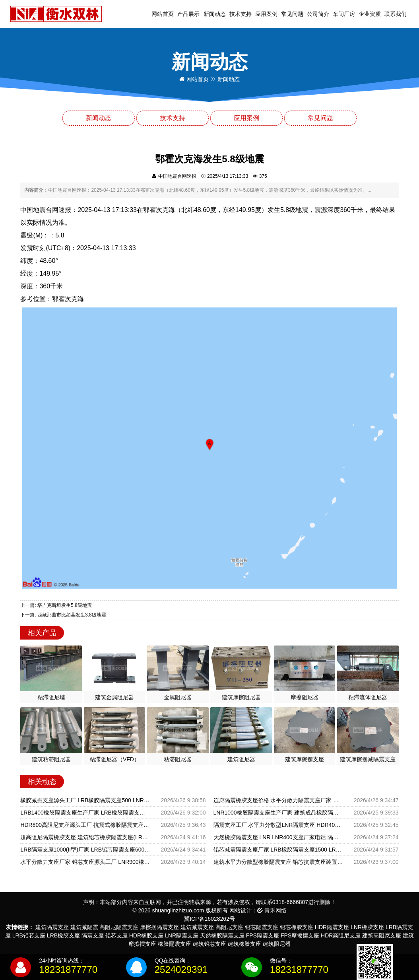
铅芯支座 (116, 935)
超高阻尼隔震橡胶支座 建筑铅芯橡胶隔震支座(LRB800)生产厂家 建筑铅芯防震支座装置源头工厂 (85, 837)
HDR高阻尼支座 (341, 935)
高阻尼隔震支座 (119, 927)
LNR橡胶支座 (367, 927)
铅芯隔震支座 (262, 927)
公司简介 (318, 14)
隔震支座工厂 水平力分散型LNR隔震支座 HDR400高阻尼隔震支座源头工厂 (278, 825)
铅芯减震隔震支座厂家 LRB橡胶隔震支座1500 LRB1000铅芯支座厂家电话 (278, 850)
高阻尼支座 (229, 927)
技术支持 (241, 14)
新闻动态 (215, 14)
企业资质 (370, 14)
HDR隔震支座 (332, 927)
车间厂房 (344, 14)
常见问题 (292, 14)
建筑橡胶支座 (244, 944)
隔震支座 (93, 935)
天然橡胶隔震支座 (222, 935)
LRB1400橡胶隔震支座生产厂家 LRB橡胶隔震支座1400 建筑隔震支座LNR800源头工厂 (85, 813)
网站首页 (163, 14)
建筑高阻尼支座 (382, 935)
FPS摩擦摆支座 (300, 935)
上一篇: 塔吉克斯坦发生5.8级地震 (56, 605)
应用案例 (266, 14)
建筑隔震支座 (52, 927)
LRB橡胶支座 (63, 935)
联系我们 (396, 14)
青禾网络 (272, 910)
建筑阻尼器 (277, 944)
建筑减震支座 (197, 927)
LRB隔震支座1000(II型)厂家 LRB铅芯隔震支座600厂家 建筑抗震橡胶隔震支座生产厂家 (85, 850)
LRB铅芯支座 (29, 935)
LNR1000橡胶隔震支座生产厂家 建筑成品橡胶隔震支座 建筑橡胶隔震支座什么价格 (278, 813)
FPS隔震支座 (263, 935)
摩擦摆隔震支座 (159, 927)
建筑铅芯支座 (209, 944)
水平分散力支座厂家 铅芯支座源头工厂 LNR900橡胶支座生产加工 (85, 862)
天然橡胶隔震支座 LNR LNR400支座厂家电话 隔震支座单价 (278, 837)
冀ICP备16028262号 (209, 919)
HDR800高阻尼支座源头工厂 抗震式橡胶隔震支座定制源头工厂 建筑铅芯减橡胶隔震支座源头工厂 (85, 825)
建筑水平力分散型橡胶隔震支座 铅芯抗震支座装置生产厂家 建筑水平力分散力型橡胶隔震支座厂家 (278, 862)
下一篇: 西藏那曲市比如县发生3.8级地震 (63, 615)
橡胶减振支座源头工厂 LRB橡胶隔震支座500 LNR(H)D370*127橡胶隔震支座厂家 (85, 800)
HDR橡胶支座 (146, 935)
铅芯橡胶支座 (297, 927)
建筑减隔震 (84, 927)
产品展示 (188, 14)
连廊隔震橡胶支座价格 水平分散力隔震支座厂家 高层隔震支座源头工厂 (278, 800)
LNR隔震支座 (182, 935)
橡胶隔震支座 (175, 944)
